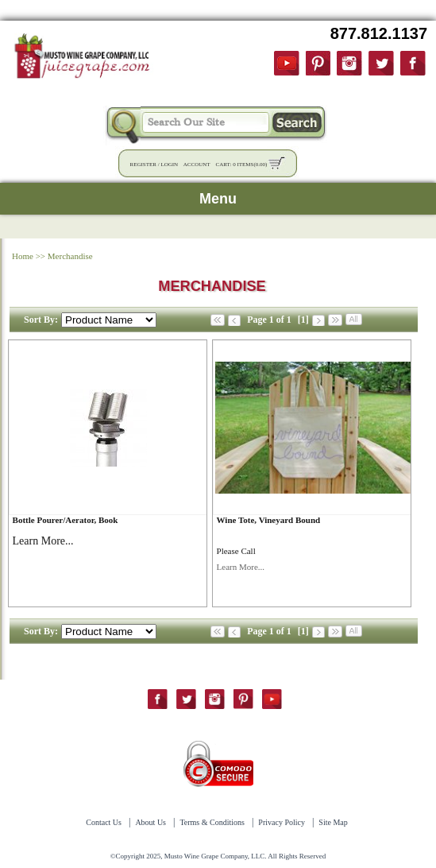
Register (143, 165)
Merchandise (70, 256)
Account (197, 165)
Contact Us (104, 822)
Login (169, 165)
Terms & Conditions (212, 822)
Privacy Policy (282, 822)
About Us (150, 822)
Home (23, 256)
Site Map (333, 822)
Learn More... (241, 567)
